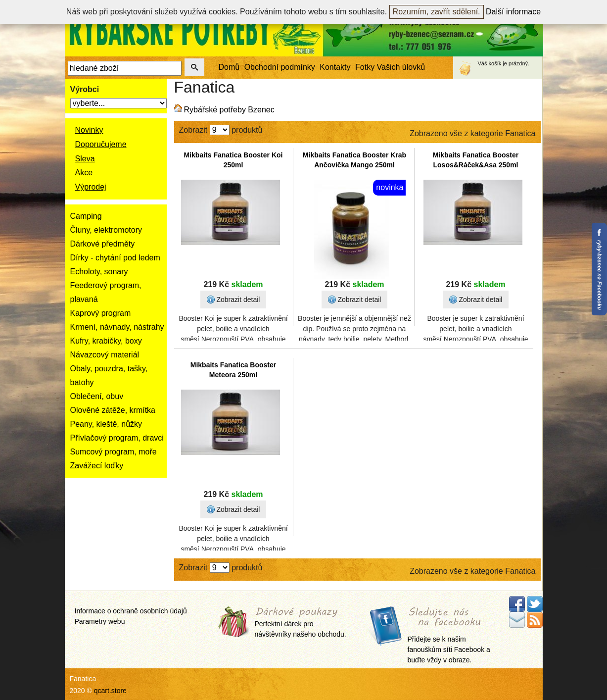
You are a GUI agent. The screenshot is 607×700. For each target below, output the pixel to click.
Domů (229, 67)
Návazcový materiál (105, 355)
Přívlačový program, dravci (117, 438)
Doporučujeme (101, 144)
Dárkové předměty (103, 244)
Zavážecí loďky (97, 466)
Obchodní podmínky (280, 67)
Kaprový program (101, 313)
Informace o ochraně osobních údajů (131, 611)
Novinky (89, 130)
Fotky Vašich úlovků (390, 67)
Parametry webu (100, 621)
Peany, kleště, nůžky (106, 424)
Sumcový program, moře (114, 452)
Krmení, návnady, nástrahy (117, 327)
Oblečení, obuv (97, 396)
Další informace (513, 12)
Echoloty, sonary (99, 272)
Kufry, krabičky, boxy (106, 341)
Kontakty (335, 67)
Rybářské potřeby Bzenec (229, 110)
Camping (86, 216)
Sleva (85, 159)
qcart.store (110, 691)
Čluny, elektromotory (106, 230)
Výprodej (91, 187)
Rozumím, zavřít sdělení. (437, 12)
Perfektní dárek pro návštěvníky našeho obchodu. (301, 623)
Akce (84, 173)
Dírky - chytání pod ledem (115, 258)
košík (495, 63)
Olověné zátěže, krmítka (113, 410)
